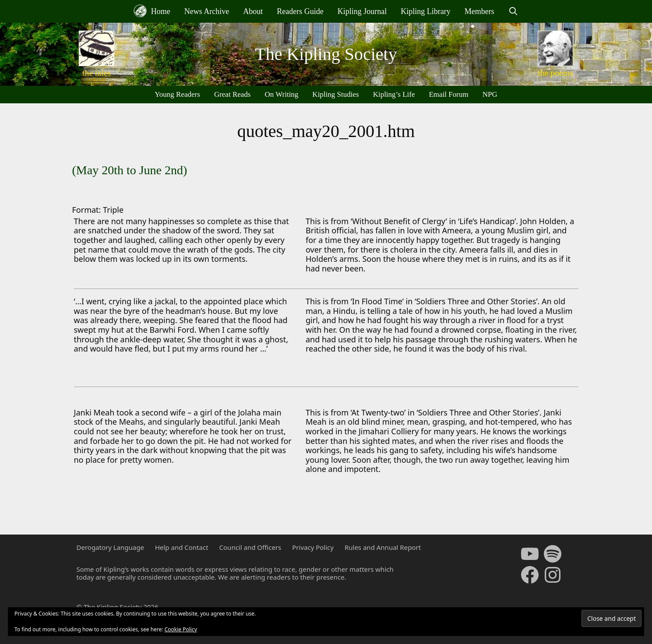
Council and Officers (250, 547)
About (253, 11)
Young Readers (177, 94)
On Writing (281, 94)
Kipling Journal (362, 11)
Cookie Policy (181, 629)
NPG (490, 94)
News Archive (207, 11)
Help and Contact (182, 547)
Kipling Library (425, 11)
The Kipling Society (326, 54)
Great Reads (233, 94)
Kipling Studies (335, 94)
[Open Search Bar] (513, 11)
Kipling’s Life (394, 94)
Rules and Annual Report (383, 547)
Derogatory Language (110, 547)
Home (152, 11)
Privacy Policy (313, 547)
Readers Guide (300, 11)
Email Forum (448, 94)
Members (479, 11)
